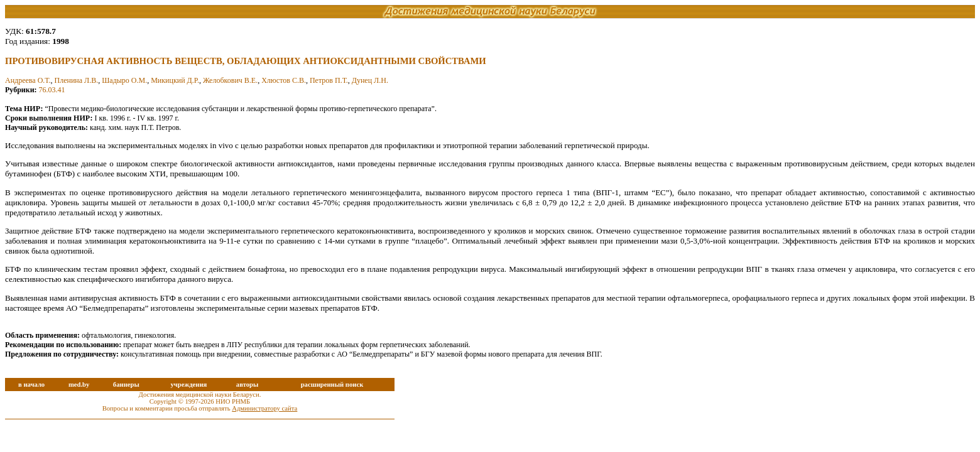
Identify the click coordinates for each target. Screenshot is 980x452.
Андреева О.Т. (28, 80)
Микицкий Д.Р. (175, 80)
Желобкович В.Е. (230, 80)
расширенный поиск (332, 385)
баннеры (126, 385)
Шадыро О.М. (124, 80)
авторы (248, 385)
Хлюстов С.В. (284, 80)
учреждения (188, 385)
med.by (79, 385)
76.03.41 (52, 90)
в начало (31, 385)
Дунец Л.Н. (370, 80)
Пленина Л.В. (76, 80)
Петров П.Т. (329, 80)
